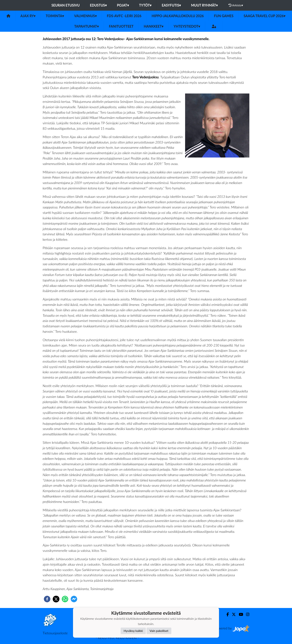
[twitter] (56, 599)
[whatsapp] (65, 599)
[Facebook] (226, 614)
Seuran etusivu (66, 5)
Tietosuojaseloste (55, 633)
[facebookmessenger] (74, 599)
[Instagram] (246, 614)
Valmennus (85, 16)
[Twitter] (232, 614)
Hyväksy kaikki (133, 631)
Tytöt (145, 5)
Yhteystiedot (187, 26)
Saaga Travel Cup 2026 (264, 16)
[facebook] (47, 599)
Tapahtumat (87, 26)
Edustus (98, 5)
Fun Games (224, 16)
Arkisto (236, 5)
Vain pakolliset (159, 631)
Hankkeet (154, 26)
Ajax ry (28, 16)
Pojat (123, 5)
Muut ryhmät (204, 5)
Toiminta (55, 16)
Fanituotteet (121, 26)
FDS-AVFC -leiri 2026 (124, 16)
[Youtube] (239, 614)
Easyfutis (171, 5)
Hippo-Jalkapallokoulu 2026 (178, 16)
